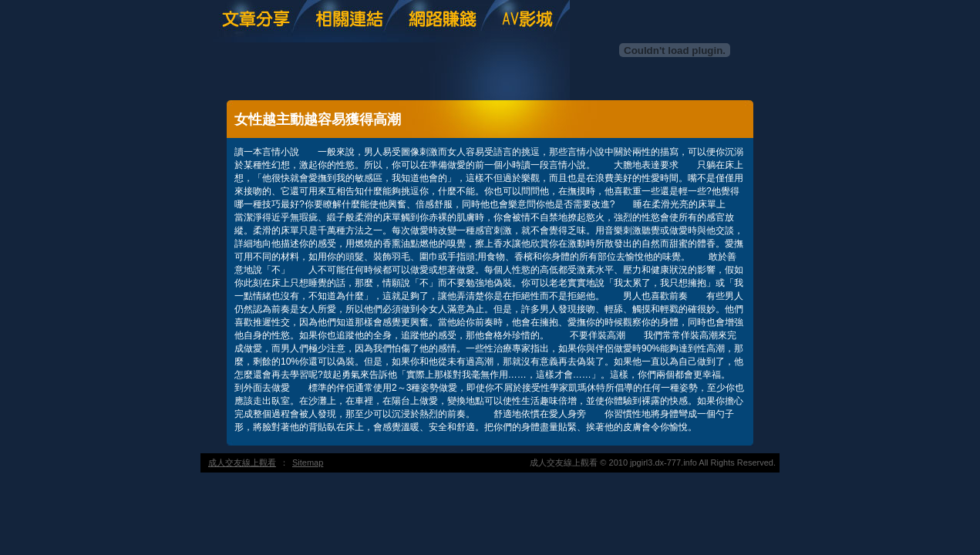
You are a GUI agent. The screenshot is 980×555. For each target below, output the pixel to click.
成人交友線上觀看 (242, 462)
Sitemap (308, 462)
